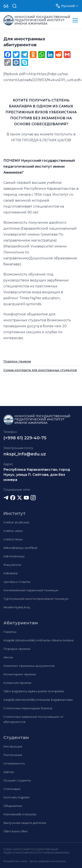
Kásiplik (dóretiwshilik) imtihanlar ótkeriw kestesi (38, 640)
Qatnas (9, 772)
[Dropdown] (6, 6)
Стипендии (12, 789)
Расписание (13, 755)
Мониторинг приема (20, 674)
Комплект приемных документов (29, 666)
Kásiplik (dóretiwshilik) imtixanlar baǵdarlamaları (38, 700)
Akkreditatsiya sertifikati (20, 548)
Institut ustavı (13, 531)
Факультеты (12, 565)
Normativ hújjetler (17, 797)
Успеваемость (14, 763)
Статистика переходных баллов (28, 708)
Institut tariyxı (13, 539)
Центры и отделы (17, 582)
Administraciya (14, 556)
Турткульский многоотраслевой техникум (36, 599)
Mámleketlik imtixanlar (20, 814)
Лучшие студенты (17, 780)
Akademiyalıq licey (17, 607)
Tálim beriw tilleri (16, 831)
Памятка (10, 632)
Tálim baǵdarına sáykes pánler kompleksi (34, 691)
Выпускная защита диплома (25, 823)
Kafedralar (11, 573)
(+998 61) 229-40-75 (25, 438)
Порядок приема (17, 361)
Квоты (8, 657)
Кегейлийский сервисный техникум (31, 590)
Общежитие (13, 806)
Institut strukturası (16, 522)
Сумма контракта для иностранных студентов (40, 370)
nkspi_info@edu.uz (25, 454)
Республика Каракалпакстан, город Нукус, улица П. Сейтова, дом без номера (37, 475)
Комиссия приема (17, 683)
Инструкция (13, 746)
